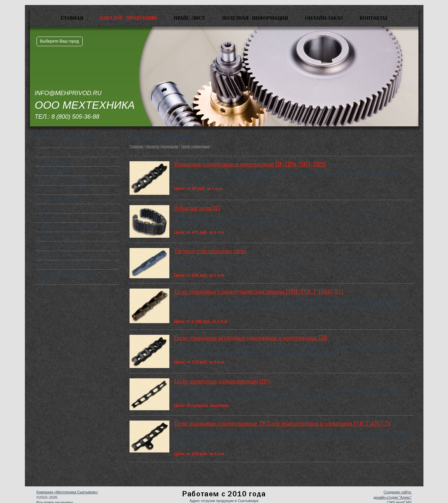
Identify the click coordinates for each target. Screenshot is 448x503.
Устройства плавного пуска (63, 190)
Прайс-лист (190, 18)
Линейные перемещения (61, 246)
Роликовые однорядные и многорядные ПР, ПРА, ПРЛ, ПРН (250, 164)
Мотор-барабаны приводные (65, 227)
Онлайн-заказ (324, 18)
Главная (72, 18)
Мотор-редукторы (54, 171)
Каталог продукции (129, 18)
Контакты (374, 18)
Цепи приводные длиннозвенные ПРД (223, 381)
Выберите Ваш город (60, 41)
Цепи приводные (54, 218)
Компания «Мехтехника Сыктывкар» (67, 492)
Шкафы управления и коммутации (70, 265)
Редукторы (48, 152)
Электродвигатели (55, 162)
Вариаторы (48, 208)
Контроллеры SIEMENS (60, 199)
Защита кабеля (52, 255)
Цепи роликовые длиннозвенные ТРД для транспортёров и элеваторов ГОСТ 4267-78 (282, 424)
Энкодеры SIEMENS (57, 236)
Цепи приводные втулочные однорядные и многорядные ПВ (251, 338)
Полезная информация (255, 18)
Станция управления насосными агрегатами (68, 277)
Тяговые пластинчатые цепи (210, 251)
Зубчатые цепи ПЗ (197, 208)
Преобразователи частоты (63, 180)
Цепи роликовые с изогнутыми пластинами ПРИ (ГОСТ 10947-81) (259, 292)
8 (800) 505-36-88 (75, 117)
